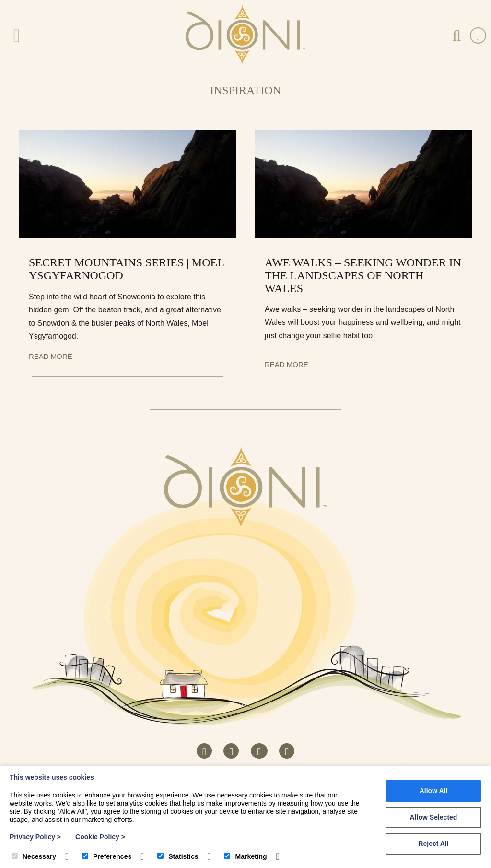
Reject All (433, 844)
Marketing (245, 856)
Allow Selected (434, 817)
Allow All (434, 791)
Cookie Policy (100, 837)
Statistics (178, 856)
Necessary (34, 856)
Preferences (107, 856)
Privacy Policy (35, 837)
